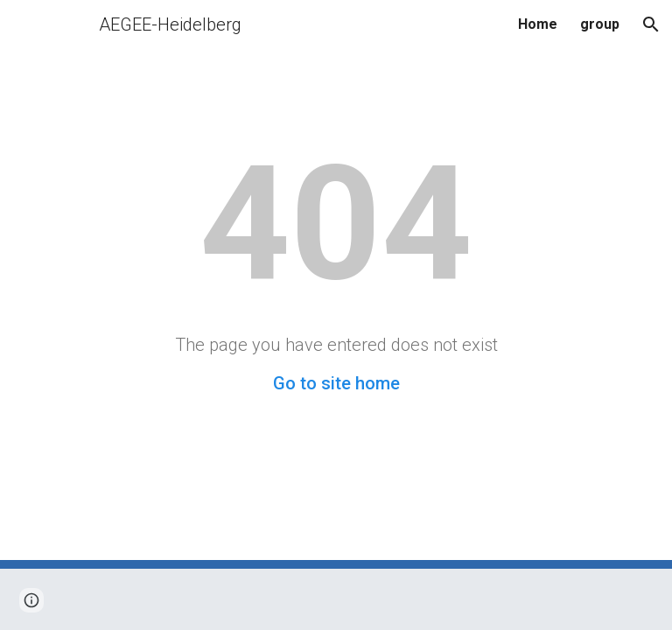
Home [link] (538, 24)
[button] (651, 24)
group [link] (600, 24)
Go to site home (336, 383)
